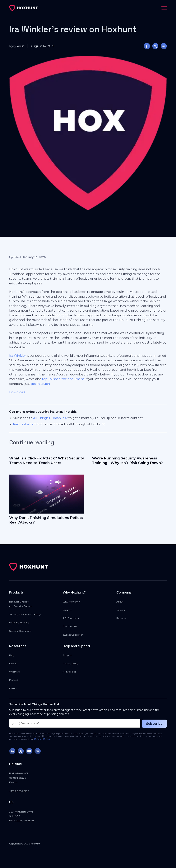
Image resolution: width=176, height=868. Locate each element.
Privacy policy (70, 663)
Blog (12, 655)
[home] (24, 8)
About (120, 602)
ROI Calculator (71, 618)
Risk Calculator (71, 626)
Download (17, 392)
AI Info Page (69, 672)
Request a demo (26, 424)
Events (13, 688)
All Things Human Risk (50, 418)
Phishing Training (19, 623)
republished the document (63, 379)
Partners (121, 618)
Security (67, 610)
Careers (120, 610)
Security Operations (20, 631)
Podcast (14, 680)
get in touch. (41, 384)
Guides (13, 663)
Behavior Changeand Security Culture (21, 604)
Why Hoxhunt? (71, 602)
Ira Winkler (18, 356)
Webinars (14, 672)
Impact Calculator (73, 635)
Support (67, 655)
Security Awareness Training (25, 614)
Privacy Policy (42, 739)
